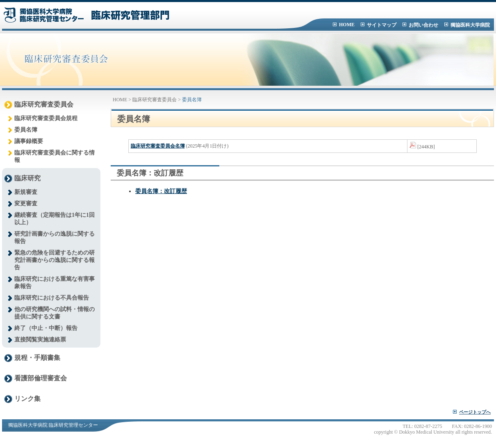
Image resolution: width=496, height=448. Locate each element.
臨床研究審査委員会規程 (46, 118)
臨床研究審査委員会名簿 (158, 146)
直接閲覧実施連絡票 (40, 340)
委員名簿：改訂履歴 (161, 191)
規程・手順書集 (37, 358)
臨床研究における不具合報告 (52, 298)
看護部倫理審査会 (41, 378)
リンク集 (27, 399)
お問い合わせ (423, 25)
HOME (347, 25)
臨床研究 (27, 178)
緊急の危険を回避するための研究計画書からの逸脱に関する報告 (55, 260)
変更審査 (26, 204)
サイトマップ (382, 25)
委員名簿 (26, 130)
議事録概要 (29, 141)
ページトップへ (475, 412)
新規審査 (26, 192)
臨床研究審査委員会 (44, 104)
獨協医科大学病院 (470, 25)
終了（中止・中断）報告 (46, 328)
